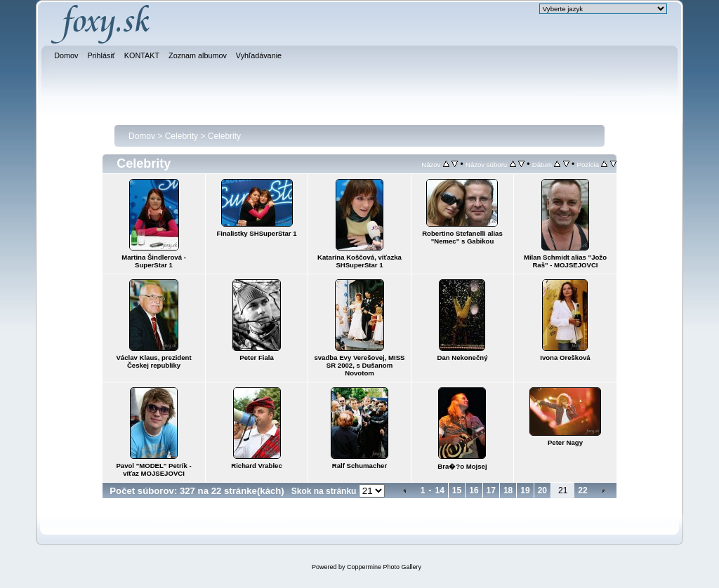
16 (474, 490)
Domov (142, 136)
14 (439, 490)
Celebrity (182, 136)
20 (542, 490)
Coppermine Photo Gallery (384, 567)
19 (525, 490)
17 (491, 490)
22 (582, 490)
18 (508, 490)
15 (457, 490)
